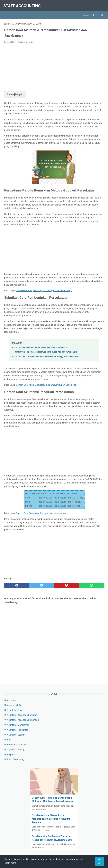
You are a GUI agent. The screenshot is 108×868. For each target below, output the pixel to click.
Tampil (18, 92)
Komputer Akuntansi (17, 744)
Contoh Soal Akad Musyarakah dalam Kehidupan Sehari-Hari (46, 383)
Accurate (11, 700)
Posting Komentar (26, 40)
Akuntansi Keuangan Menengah (23, 719)
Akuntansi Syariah (16, 734)
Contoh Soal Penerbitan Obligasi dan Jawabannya (41, 511)
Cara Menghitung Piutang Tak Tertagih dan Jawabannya (44, 288)
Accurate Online (15, 705)
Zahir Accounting (16, 759)
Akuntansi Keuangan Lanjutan (22, 715)
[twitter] (42, 583)
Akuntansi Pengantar (17, 729)
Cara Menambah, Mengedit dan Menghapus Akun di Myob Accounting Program (51, 818)
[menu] (6, 12)
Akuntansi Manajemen (18, 724)
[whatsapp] (91, 583)
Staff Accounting (23, 4)
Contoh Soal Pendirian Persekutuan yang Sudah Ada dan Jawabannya (46, 350)
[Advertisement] (54, 64)
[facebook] (17, 583)
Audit (10, 739)
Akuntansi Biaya (15, 710)
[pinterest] (66, 583)
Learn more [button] (10, 863)
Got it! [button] (99, 861)
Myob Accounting (16, 749)
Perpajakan (13, 754)
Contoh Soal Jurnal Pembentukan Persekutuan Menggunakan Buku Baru (47, 354)
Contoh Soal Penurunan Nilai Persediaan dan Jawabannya (41, 345)
